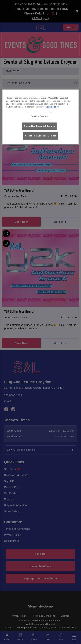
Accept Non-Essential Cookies (40, 136)
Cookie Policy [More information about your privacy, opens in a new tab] (52, 107)
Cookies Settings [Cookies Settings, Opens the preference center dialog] (40, 116)
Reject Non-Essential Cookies (40, 126)
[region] (41, 117)
